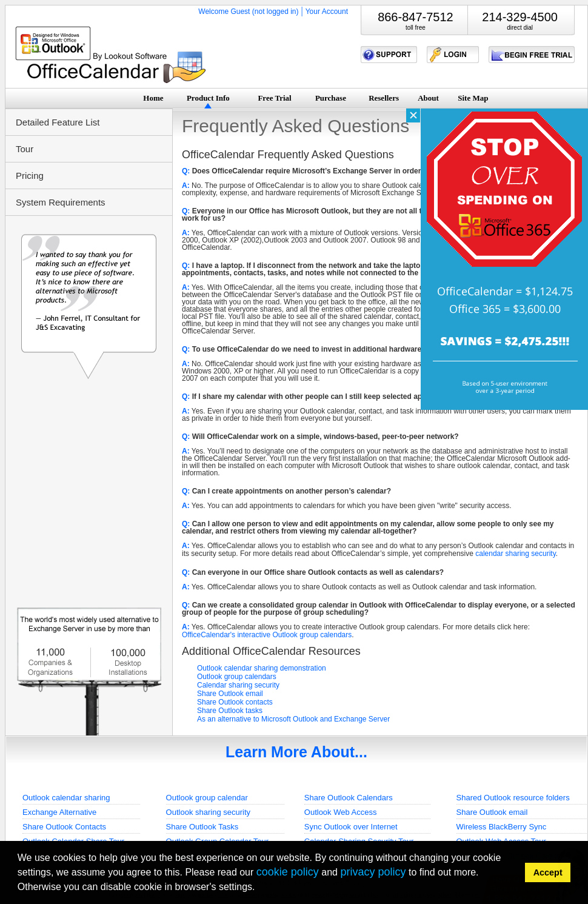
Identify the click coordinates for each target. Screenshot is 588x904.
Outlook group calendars (237, 677)
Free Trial (274, 98)
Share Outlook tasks (230, 711)
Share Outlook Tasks (202, 827)
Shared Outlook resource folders (513, 798)
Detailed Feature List (58, 122)
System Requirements (61, 202)
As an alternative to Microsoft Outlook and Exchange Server (293, 719)
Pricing (30, 176)
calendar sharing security (516, 554)
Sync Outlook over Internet (351, 827)
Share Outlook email (230, 694)
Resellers (384, 98)
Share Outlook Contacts (64, 827)
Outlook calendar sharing (66, 798)
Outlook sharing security (208, 812)
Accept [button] (548, 872)
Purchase (331, 98)
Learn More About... (296, 752)
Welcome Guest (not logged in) (248, 12)
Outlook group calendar (207, 798)
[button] (259, 889)
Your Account (327, 12)
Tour (25, 149)
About (428, 98)
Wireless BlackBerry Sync (502, 827)
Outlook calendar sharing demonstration (262, 668)
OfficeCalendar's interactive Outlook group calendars (267, 635)
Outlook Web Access (341, 812)
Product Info (208, 98)
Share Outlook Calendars (349, 798)
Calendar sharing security (238, 685)
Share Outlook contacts (235, 702)
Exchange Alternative (59, 812)
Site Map (473, 98)
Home (153, 98)
